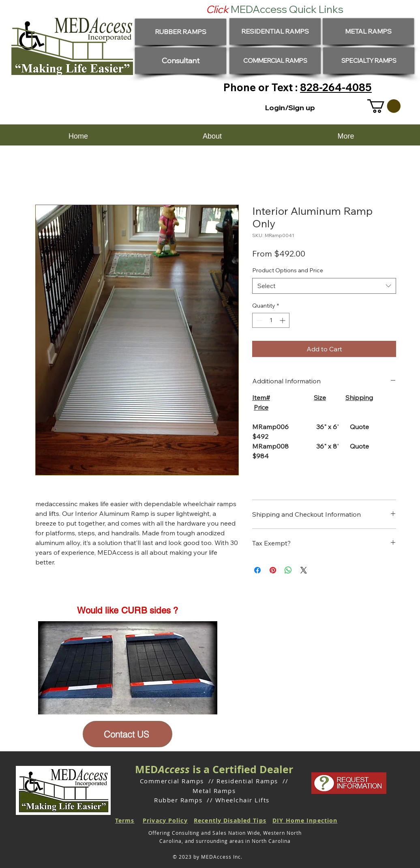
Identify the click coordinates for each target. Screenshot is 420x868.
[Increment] (283, 320)
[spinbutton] (271, 320)
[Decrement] (258, 320)
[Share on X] (304, 570)
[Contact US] (127, 734)
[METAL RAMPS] (368, 31)
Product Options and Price (288, 270)
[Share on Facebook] (257, 570)
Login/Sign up (290, 108)
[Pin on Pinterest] (273, 570)
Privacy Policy (165, 820)
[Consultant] (181, 61)
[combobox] (324, 286)
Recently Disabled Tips (230, 820)
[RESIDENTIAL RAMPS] (275, 31)
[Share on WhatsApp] (288, 570)
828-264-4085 (336, 87)
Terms (125, 820)
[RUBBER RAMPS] (181, 32)
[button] (384, 106)
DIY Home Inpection (305, 820)
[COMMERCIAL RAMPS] (275, 61)
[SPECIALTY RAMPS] (369, 61)
